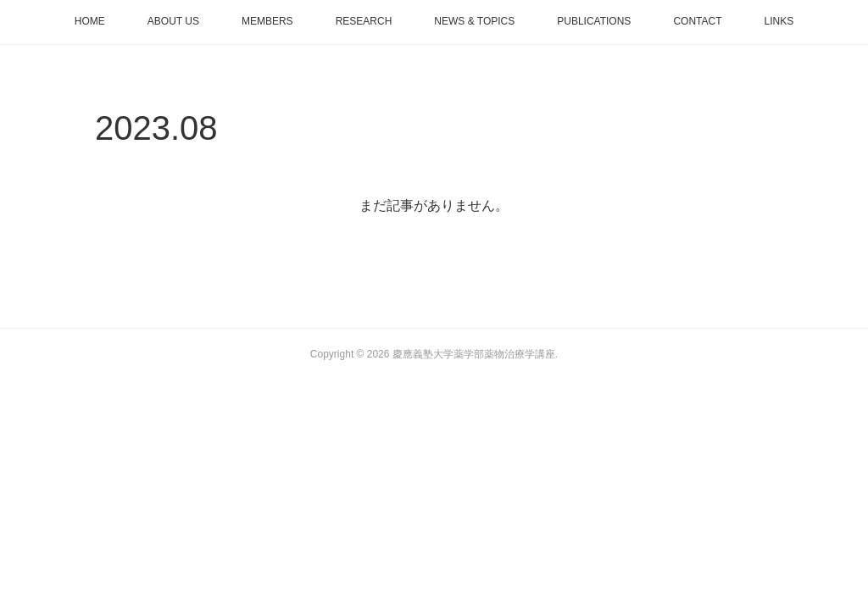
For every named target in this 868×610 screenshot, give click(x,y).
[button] (90, 22)
